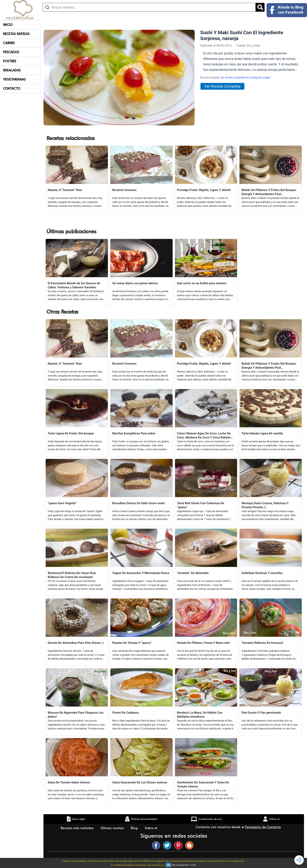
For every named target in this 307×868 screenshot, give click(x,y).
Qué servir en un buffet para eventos (202, 283)
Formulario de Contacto (263, 827)
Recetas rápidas (16, 34)
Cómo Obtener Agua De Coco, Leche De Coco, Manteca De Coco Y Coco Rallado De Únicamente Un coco (204, 436)
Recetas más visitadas (78, 828)
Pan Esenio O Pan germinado (261, 713)
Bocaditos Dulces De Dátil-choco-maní (139, 503)
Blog (135, 828)
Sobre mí (152, 828)
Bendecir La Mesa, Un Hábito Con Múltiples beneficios (200, 715)
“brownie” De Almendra (193, 573)
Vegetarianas (14, 80)
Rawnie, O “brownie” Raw (65, 190)
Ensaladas (12, 70)
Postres (10, 61)
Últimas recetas (113, 828)
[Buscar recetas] (149, 7)
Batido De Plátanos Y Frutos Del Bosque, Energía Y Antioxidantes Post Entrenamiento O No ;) (269, 192)
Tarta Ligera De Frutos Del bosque (71, 433)
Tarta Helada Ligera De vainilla (262, 433)
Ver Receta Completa (223, 86)
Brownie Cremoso (124, 190)
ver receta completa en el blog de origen (245, 77)
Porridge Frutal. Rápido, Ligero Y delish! (204, 190)
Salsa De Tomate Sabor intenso (69, 782)
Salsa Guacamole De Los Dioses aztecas (140, 782)
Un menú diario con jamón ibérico (135, 283)
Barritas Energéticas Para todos (134, 433)
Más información (180, 865)
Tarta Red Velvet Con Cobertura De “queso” (201, 505)
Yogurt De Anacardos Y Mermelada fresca (141, 573)
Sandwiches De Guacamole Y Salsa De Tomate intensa (203, 784)
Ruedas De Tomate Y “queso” (132, 643)
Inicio (8, 25)
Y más (193, 865)
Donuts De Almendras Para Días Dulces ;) (76, 643)
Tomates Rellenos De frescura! (262, 643)
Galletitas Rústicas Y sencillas (262, 573)
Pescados (11, 52)
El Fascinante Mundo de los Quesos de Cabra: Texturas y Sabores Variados (74, 285)
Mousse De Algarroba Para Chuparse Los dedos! (76, 715)
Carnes (9, 43)
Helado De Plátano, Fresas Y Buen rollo (204, 643)
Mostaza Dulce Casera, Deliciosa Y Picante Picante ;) (265, 505)
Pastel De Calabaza (126, 713)
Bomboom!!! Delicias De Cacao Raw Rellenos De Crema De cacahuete (72, 575)
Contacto (12, 89)
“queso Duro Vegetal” (62, 503)
